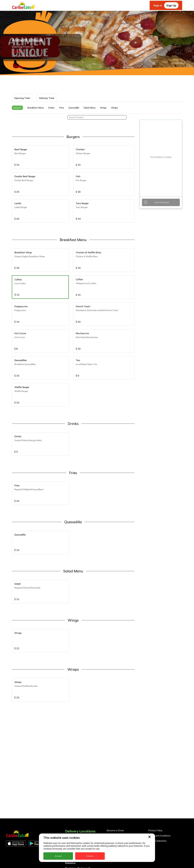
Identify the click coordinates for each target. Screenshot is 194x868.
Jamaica (70, 804)
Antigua (70, 762)
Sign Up (171, 5)
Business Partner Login (119, 761)
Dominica (70, 783)
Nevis (68, 814)
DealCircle (71, 778)
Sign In (158, 5)
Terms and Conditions (159, 756)
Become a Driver (115, 750)
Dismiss (90, 856)
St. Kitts (70, 830)
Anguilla (70, 757)
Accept (58, 856)
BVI (67, 767)
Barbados (71, 773)
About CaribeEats (157, 761)
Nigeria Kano (72, 819)
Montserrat (72, 809)
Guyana (69, 798)
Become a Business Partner (121, 756)
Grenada (70, 793)
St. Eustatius (72, 824)
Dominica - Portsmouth (78, 788)
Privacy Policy (155, 750)
